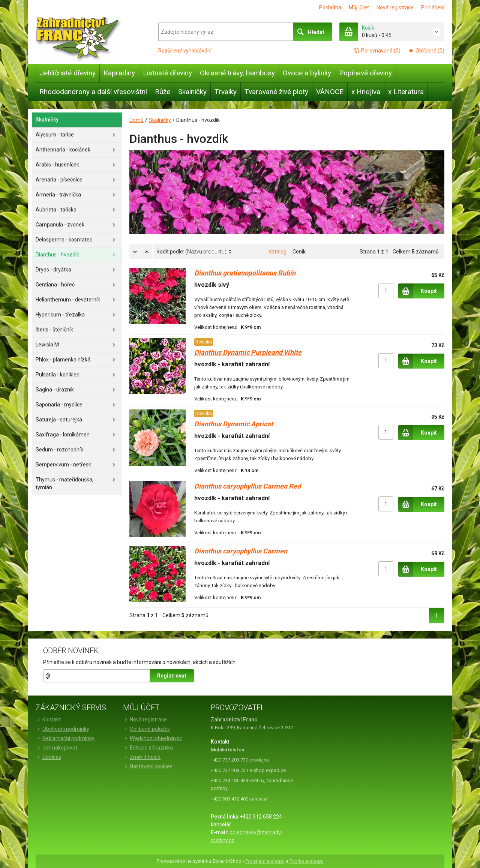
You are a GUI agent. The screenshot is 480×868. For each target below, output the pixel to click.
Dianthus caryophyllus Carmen (241, 551)
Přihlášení (433, 7)
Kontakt (48, 720)
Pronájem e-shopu (265, 861)
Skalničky (160, 120)
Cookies (48, 757)
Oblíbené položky (146, 729)
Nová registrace (395, 7)
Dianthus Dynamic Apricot (234, 424)
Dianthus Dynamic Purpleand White (248, 352)
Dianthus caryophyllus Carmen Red (247, 486)
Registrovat (172, 676)
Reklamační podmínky (65, 738)
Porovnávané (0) (377, 51)
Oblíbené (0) (426, 51)
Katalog (277, 252)
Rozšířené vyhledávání (185, 51)
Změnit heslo (142, 757)
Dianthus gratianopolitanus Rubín (245, 273)
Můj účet (359, 7)
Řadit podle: (191, 252)
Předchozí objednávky (152, 738)
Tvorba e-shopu (307, 861)
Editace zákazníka (148, 748)
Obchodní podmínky (62, 729)
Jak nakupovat (56, 748)
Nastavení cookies (148, 766)
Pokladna (330, 7)
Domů (136, 120)
